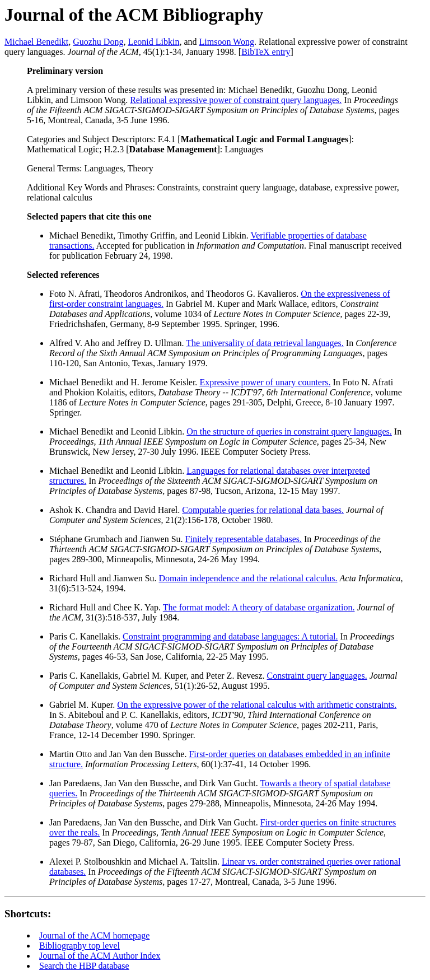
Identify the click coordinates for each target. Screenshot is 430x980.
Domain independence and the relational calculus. (248, 578)
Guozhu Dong (98, 42)
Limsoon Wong (227, 42)
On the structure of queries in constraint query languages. (289, 431)
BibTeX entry (266, 52)
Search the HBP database (84, 966)
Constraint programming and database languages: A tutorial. (230, 636)
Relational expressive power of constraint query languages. (236, 100)
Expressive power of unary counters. (265, 382)
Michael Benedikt (36, 42)
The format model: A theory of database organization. (259, 607)
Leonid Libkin (153, 42)
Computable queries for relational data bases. (263, 510)
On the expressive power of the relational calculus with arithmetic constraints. (257, 705)
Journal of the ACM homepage (94, 935)
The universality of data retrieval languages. (265, 343)
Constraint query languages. (317, 676)
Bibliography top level (80, 946)
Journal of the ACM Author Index (100, 956)
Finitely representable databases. (244, 539)
